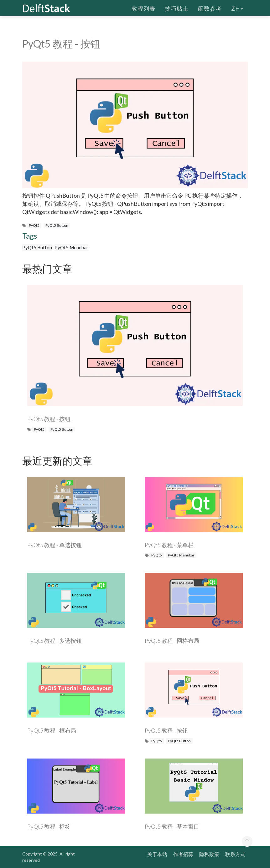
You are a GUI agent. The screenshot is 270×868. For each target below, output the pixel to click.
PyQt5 (34, 225)
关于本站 (157, 854)
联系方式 (235, 854)
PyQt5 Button (57, 225)
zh (237, 8)
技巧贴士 (177, 8)
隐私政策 (209, 854)
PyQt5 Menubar (71, 247)
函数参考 (210, 8)
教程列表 (143, 8)
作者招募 (183, 854)
